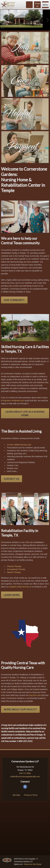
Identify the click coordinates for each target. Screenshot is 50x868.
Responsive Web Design (33, 864)
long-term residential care (13, 401)
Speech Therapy (14, 572)
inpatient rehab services (19, 587)
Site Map (16, 795)
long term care (35, 695)
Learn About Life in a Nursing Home (25, 414)
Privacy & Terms (31, 795)
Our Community (14, 300)
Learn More (12, 595)
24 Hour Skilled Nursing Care (19, 445)
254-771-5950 (25, 773)
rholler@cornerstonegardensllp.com (25, 777)
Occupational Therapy (16, 569)
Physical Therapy (14, 566)
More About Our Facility (20, 709)
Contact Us (12, 479)
